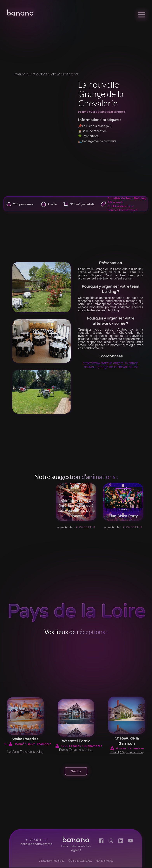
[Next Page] (76, 771)
